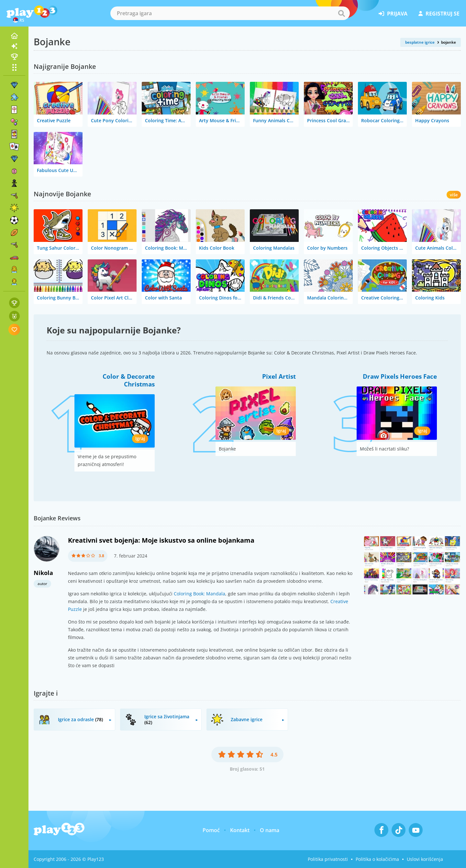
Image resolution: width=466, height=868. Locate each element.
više (454, 195)
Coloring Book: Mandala (200, 594)
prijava (393, 14)
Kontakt (240, 830)
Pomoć (211, 830)
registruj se (439, 14)
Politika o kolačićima (377, 859)
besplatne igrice (420, 42)
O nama (270, 830)
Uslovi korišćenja (425, 859)
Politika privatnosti (328, 859)
